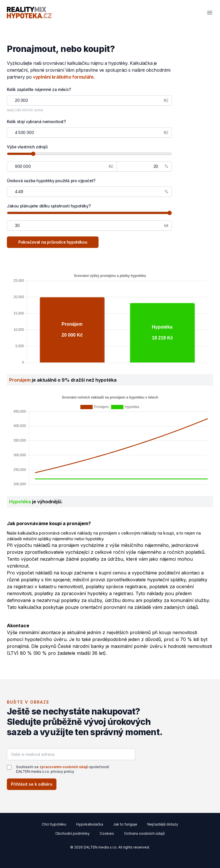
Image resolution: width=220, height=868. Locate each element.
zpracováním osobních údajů (64, 767)
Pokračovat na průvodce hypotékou (53, 242)
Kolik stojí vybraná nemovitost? (36, 122)
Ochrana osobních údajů (144, 833)
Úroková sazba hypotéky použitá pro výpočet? (51, 181)
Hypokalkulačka (90, 824)
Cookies (107, 833)
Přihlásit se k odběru (32, 784)
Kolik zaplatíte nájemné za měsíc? (39, 89)
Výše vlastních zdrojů (27, 147)
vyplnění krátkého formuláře (63, 77)
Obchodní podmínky (72, 833)
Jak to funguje (125, 824)
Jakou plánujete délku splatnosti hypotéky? (49, 206)
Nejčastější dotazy (163, 824)
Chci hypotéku (54, 824)
